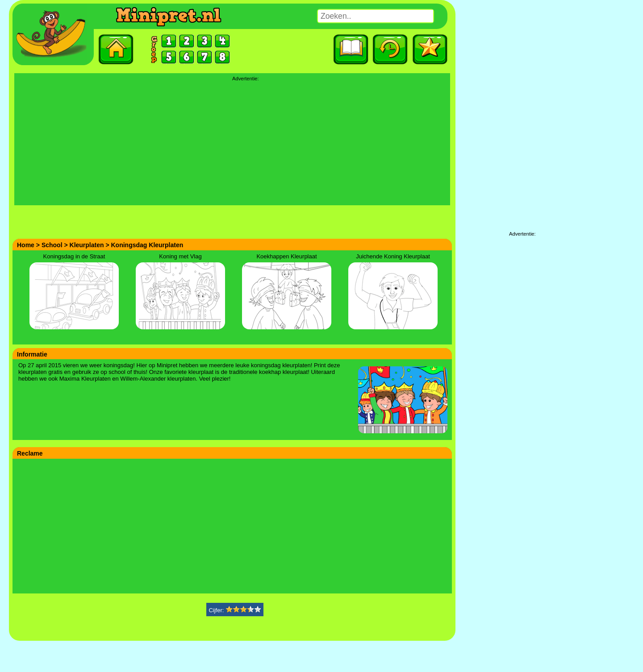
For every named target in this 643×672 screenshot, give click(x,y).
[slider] (243, 609)
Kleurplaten (87, 245)
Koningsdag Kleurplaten (147, 245)
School (52, 245)
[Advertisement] (232, 143)
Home (26, 245)
